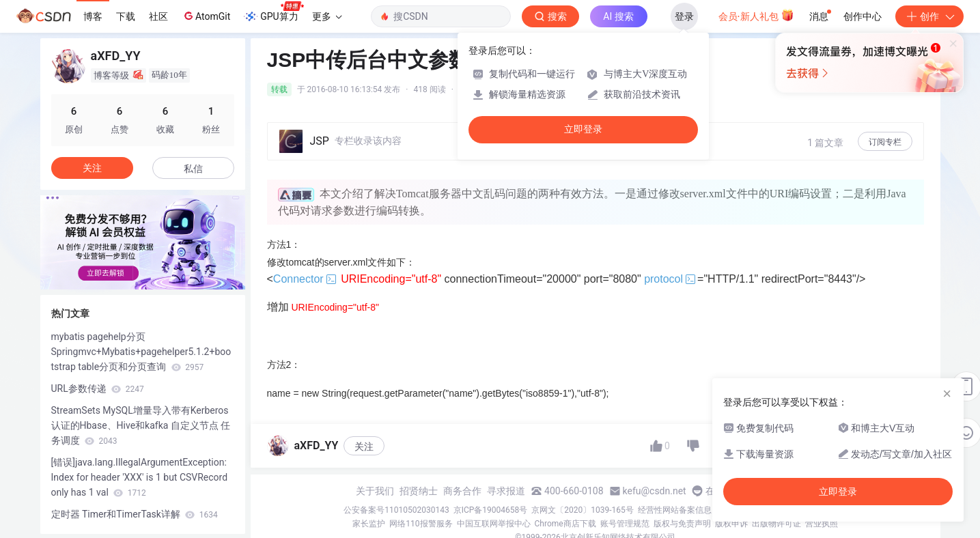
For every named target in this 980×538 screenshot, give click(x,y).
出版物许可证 (776, 524)
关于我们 (375, 491)
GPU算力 (274, 12)
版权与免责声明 (682, 524)
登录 (684, 16)
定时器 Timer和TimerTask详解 (135, 514)
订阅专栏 (885, 142)
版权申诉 (731, 524)
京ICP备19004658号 (491, 510)
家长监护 (369, 524)
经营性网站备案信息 (675, 510)
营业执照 (822, 524)
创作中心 (863, 16)
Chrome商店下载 (565, 524)
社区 (158, 16)
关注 (364, 447)
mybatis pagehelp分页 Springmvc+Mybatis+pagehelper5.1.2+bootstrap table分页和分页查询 (141, 352)
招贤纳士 (419, 491)
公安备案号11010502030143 (396, 510)
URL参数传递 (98, 388)
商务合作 (462, 491)
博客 (93, 16)
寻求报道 (506, 491)
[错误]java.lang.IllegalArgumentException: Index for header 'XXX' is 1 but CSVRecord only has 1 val (140, 477)
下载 (126, 16)
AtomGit (206, 16)
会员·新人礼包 (756, 15)
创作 (929, 16)
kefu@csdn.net (655, 491)
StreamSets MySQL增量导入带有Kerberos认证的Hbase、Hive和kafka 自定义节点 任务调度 (141, 425)
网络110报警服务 (421, 524)
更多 (327, 16)
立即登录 (583, 129)
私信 (193, 169)
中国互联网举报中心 (494, 524)
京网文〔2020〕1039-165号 (583, 510)
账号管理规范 (625, 524)
